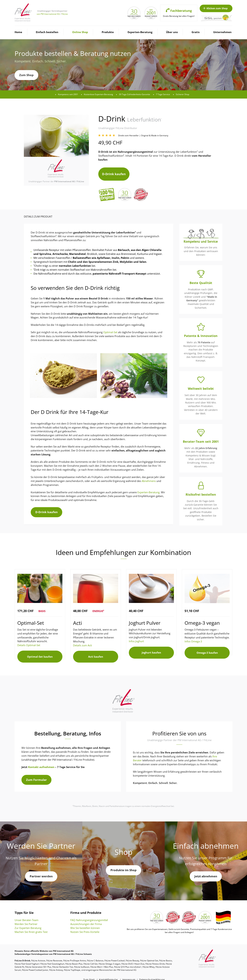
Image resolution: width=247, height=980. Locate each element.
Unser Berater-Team (27, 913)
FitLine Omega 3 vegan (110, 957)
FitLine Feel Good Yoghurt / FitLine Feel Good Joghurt (39, 957)
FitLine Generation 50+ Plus (38, 960)
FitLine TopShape (72, 963)
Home (18, 32)
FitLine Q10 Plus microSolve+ (128, 960)
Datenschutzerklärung (152, 973)
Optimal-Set (110, 329)
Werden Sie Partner (26, 917)
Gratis (196, 32)
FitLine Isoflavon (82, 960)
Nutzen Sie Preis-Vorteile (85, 925)
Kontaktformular (108, 973)
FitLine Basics (166, 954)
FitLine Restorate (54, 954)
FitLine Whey (149, 960)
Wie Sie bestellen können (85, 921)
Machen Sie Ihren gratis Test (31, 925)
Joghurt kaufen (151, 648)
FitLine (65, 14)
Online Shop (80, 32)
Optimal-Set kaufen (40, 652)
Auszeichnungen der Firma (86, 917)
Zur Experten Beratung (28, 921)
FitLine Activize (38, 954)
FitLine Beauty (132, 954)
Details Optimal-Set (29, 642)
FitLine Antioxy (56, 963)
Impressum (129, 973)
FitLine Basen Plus (74, 957)
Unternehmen (222, 32)
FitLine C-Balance (95, 954)
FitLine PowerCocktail (115, 954)
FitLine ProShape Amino (75, 954)
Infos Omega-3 (193, 638)
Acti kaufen (96, 652)
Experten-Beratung (140, 32)
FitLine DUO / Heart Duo (133, 957)
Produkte (108, 32)
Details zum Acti (83, 642)
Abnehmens (149, 478)
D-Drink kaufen (114, 172)
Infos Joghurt (136, 638)
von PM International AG (48, 14)
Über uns (172, 32)
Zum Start (89, 973)
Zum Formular (36, 773)
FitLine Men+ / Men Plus (102, 960)
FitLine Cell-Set (91, 957)
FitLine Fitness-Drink (155, 957)
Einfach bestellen (47, 32)
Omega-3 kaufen (207, 648)
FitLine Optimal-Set (149, 954)
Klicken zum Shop (215, 8)
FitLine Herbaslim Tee (63, 960)
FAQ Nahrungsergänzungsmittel (89, 913)
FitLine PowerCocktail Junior (35, 963)
